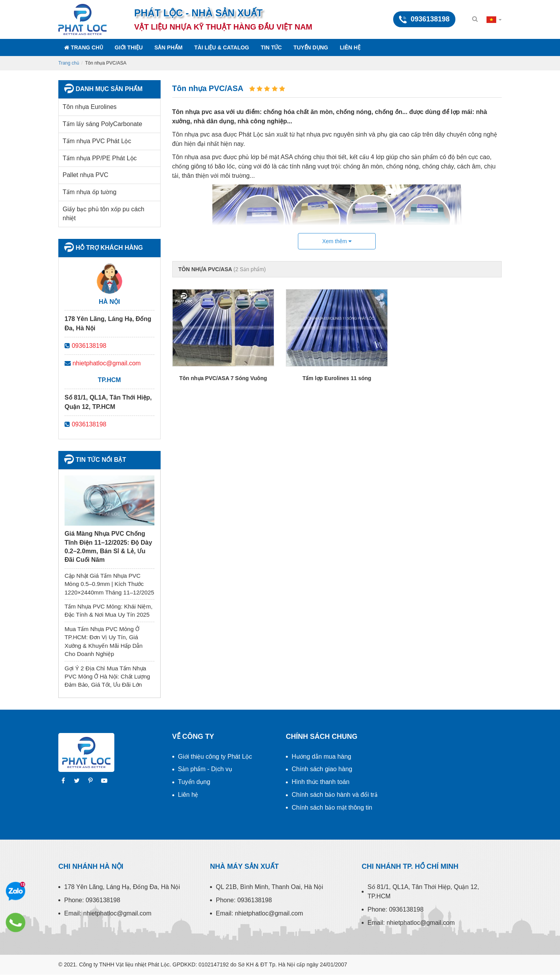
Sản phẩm (168, 47)
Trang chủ (84, 47)
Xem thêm (337, 241)
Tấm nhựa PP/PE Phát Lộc (100, 158)
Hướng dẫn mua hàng (321, 757)
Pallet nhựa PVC (86, 175)
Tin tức (271, 47)
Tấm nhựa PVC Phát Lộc (97, 141)
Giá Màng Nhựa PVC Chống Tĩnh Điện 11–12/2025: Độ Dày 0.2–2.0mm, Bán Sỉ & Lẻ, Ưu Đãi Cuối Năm (108, 547)
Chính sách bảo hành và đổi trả (335, 795)
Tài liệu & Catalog (221, 47)
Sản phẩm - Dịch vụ (205, 769)
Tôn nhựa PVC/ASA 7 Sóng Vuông (223, 378)
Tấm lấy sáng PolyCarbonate (102, 124)
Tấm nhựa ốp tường (89, 192)
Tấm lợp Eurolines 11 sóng (337, 378)
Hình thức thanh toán (321, 782)
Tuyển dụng (311, 47)
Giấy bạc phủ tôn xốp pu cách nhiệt (103, 214)
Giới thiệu (129, 47)
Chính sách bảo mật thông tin (332, 808)
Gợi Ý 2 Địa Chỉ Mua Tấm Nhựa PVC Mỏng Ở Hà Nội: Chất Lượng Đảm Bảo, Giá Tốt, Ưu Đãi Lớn (107, 677)
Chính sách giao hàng (322, 769)
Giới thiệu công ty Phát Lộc (215, 757)
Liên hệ (350, 47)
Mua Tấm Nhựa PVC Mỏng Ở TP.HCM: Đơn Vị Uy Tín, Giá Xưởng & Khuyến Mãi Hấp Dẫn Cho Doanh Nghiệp (104, 641)
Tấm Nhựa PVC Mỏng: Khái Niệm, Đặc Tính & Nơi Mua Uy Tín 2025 (108, 610)
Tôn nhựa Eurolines (90, 107)
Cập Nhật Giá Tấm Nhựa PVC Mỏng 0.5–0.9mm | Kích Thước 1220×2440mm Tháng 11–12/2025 (109, 584)
